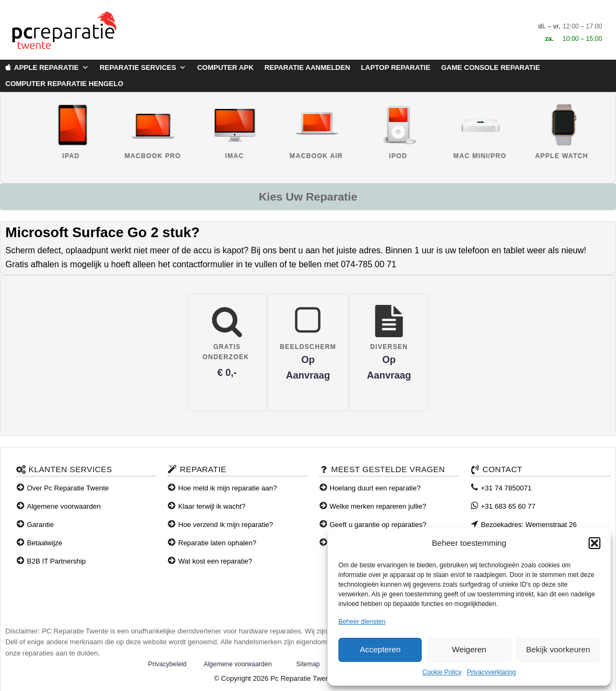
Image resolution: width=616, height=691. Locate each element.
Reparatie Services (143, 68)
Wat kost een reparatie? (215, 561)
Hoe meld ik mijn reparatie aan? (228, 488)
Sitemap (308, 664)
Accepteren (380, 649)
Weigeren (469, 649)
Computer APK (225, 67)
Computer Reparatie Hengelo (64, 84)
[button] (594, 543)
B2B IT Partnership (56, 561)
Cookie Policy (442, 672)
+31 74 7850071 (506, 488)
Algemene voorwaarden (64, 506)
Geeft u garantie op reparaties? (378, 525)
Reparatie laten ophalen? (217, 543)
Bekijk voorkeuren (558, 649)
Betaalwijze (45, 543)
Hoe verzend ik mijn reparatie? (225, 525)
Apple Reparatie (51, 68)
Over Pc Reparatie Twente (68, 488)
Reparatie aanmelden (307, 67)
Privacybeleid (167, 664)
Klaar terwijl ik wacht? (212, 506)
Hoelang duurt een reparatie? (375, 488)
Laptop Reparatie (396, 67)
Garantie (40, 525)
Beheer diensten (362, 622)
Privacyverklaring (491, 672)
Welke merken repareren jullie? (378, 506)
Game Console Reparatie (491, 67)
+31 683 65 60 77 (508, 506)
